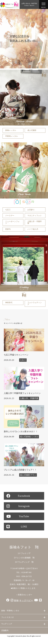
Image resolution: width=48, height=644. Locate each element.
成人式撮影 (32, 130)
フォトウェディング (35, 303)
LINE (17, 527)
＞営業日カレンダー (24, 595)
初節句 (8, 229)
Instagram (18, 506)
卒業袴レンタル (12, 136)
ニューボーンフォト (12, 222)
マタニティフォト (35, 216)
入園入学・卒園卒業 (35, 222)
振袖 (16, 600)
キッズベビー (26, 600)
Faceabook (18, 496)
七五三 (8, 210)
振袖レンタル (11, 130)
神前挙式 (9, 303)
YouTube (18, 516)
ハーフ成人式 (33, 229)
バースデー (10, 216)
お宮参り (31, 210)
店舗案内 (5, 630)
